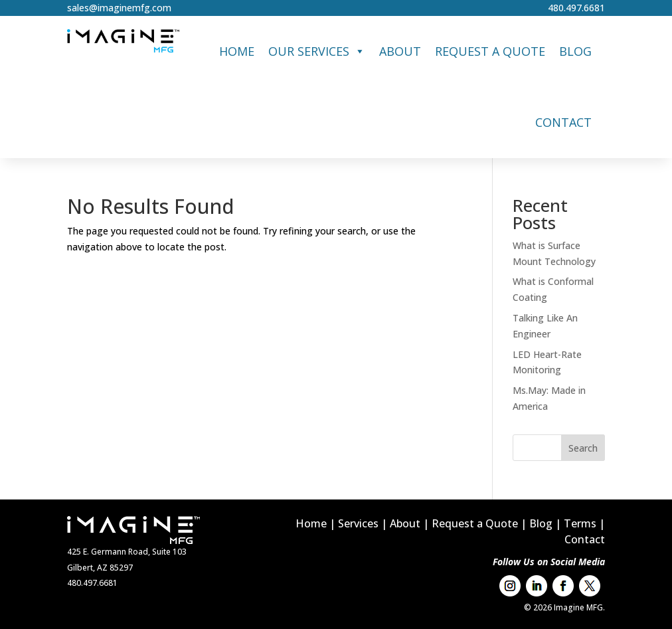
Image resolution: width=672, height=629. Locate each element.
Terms (580, 523)
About (400, 51)
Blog (575, 51)
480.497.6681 (576, 8)
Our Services (317, 51)
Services (358, 523)
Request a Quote (490, 51)
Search (583, 448)
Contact (563, 122)
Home (237, 51)
